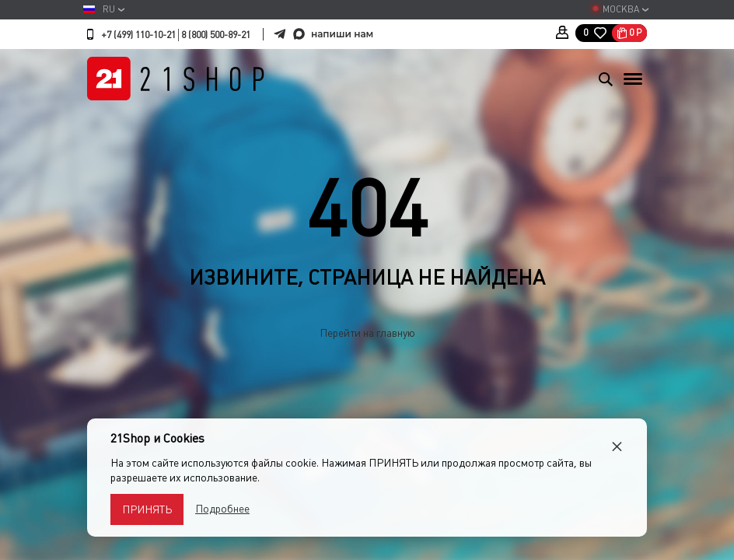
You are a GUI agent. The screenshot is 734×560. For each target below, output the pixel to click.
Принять (147, 509)
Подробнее (222, 509)
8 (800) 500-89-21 (216, 35)
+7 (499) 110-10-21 (138, 35)
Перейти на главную (367, 333)
